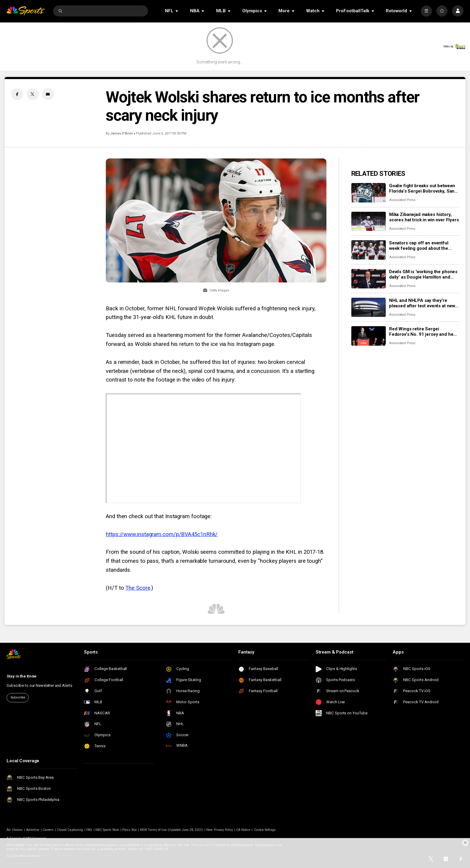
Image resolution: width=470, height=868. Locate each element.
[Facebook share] (17, 94)
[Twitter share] (33, 94)
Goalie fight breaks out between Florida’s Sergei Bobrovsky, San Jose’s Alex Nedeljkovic (422, 188)
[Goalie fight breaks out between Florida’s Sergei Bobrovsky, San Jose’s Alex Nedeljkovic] (369, 193)
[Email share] (48, 94)
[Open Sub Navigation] (177, 11)
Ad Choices (15, 830)
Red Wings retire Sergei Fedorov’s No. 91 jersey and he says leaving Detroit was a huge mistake (421, 332)
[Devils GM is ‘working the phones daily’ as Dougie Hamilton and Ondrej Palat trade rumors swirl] (369, 279)
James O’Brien (122, 133)
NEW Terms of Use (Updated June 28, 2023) (172, 830)
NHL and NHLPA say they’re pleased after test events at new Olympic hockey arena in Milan (422, 303)
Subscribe (18, 697)
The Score (138, 588)
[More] (426, 11)
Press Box (129, 830)
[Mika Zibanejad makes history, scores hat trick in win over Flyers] (369, 221)
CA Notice (243, 830)
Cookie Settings (265, 830)
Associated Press (402, 200)
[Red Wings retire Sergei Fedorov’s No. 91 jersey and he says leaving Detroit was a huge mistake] (369, 336)
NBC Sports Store (107, 830)
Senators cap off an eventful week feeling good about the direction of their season (419, 246)
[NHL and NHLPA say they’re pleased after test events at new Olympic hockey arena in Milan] (369, 307)
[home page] (26, 11)
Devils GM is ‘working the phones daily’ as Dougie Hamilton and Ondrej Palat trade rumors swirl (423, 274)
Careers (48, 830)
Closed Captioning (70, 830)
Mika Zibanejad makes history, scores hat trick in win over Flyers (424, 217)
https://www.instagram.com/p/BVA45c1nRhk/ (162, 534)
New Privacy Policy (220, 830)
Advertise (33, 830)
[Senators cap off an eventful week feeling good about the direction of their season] (369, 250)
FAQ (89, 830)
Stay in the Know (22, 676)
